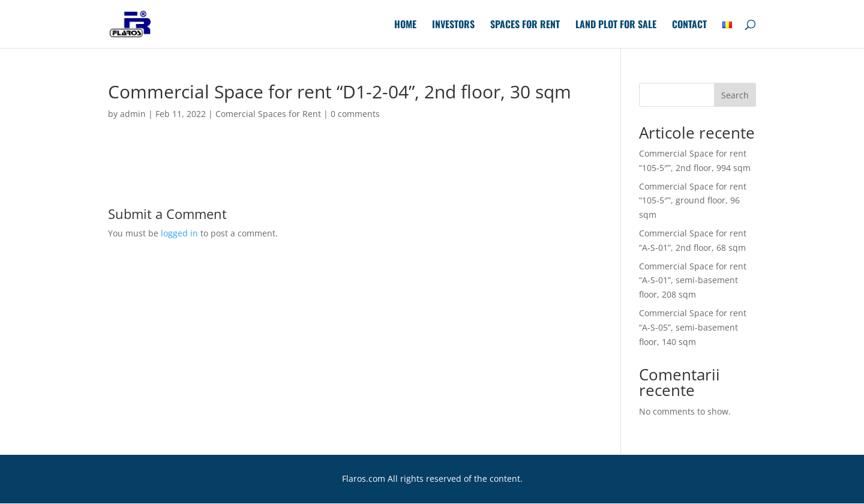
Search (735, 95)
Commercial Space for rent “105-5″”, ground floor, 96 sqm (693, 201)
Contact (689, 25)
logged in (179, 233)
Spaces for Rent (525, 25)
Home (405, 25)
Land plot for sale (616, 25)
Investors (453, 25)
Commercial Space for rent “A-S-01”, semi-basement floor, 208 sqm (693, 280)
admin (133, 114)
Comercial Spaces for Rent (268, 114)
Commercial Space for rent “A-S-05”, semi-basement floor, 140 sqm (693, 327)
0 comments (355, 114)
